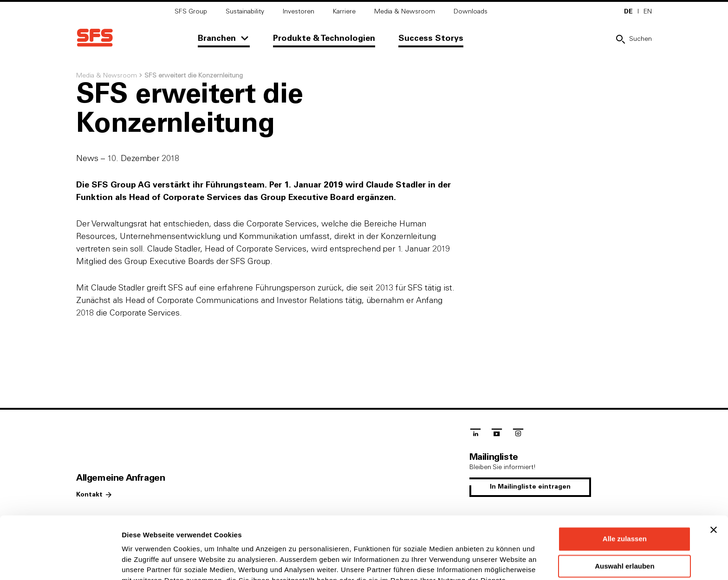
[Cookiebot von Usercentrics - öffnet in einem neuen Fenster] (60, 562)
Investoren (299, 12)
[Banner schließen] (714, 471)
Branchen (217, 39)
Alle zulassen (625, 480)
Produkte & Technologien (324, 39)
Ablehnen (624, 534)
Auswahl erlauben (624, 508)
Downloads (471, 12)
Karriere (344, 12)
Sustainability (245, 12)
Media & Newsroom (405, 12)
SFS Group (191, 12)
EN (648, 12)
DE (628, 12)
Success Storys (431, 39)
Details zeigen (494, 562)
